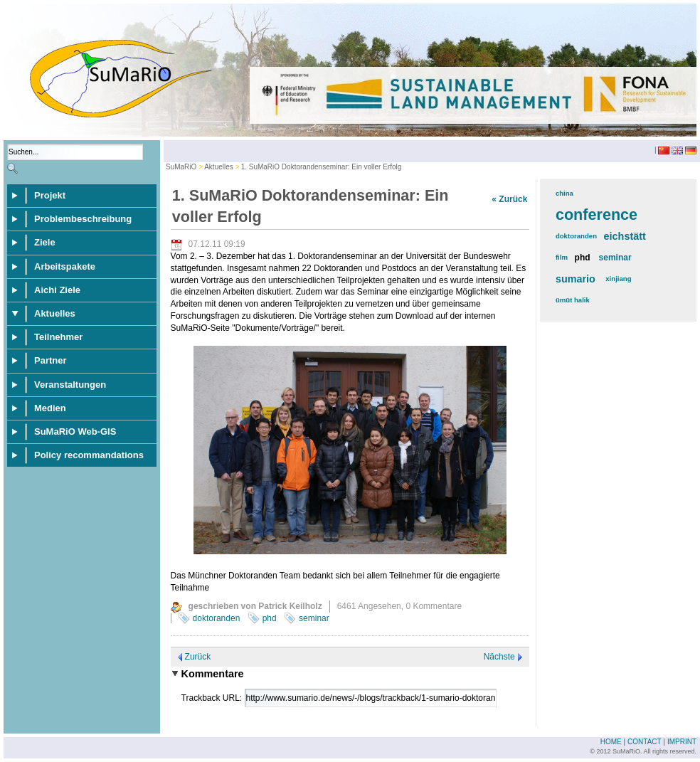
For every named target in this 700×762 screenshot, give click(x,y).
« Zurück (509, 199)
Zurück (198, 657)
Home (611, 742)
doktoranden (217, 618)
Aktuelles (219, 167)
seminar (314, 618)
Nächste (499, 657)
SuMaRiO (181, 167)
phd (270, 618)
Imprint (682, 742)
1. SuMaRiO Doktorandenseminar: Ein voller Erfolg (322, 167)
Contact (644, 742)
